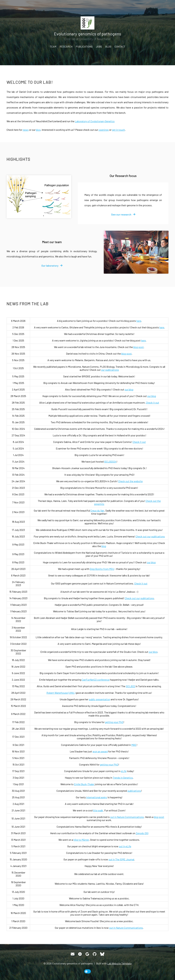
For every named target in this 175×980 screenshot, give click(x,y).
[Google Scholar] (87, 954)
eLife (124, 771)
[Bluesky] (102, 954)
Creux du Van (97, 510)
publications (134, 791)
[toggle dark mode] (87, 971)
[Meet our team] (136, 252)
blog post (138, 347)
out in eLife (125, 846)
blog (38, 130)
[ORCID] (80, 954)
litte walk (98, 810)
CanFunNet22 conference (96, 680)
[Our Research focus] (39, 197)
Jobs (99, 46)
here (139, 321)
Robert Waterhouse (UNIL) (61, 693)
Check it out (153, 403)
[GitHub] (95, 954)
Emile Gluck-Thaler (84, 784)
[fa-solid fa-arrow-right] (123, 214)
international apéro (97, 797)
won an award (100, 751)
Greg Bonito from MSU (102, 569)
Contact (120, 46)
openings (104, 130)
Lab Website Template (119, 963)
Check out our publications (150, 536)
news (26, 130)
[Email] (73, 954)
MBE (134, 745)
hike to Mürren (81, 840)
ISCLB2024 (110, 461)
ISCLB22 (130, 686)
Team (53, 46)
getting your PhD (114, 722)
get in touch (118, 130)
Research (66, 46)
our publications (110, 370)
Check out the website (130, 481)
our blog (129, 389)
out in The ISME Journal (121, 859)
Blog (108, 46)
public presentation (99, 699)
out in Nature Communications (127, 817)
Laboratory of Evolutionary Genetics (95, 121)
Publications (84, 46)
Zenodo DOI (142, 833)
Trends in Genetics (123, 778)
